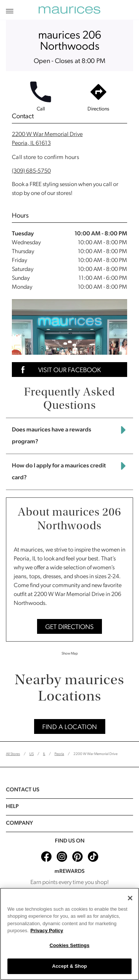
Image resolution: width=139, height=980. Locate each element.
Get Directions (69, 627)
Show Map (70, 654)
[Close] (130, 898)
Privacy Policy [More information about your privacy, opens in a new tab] (47, 931)
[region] (69, 934)
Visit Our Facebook (59, 370)
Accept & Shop (69, 966)
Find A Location (70, 727)
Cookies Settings (70, 945)
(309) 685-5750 (31, 171)
